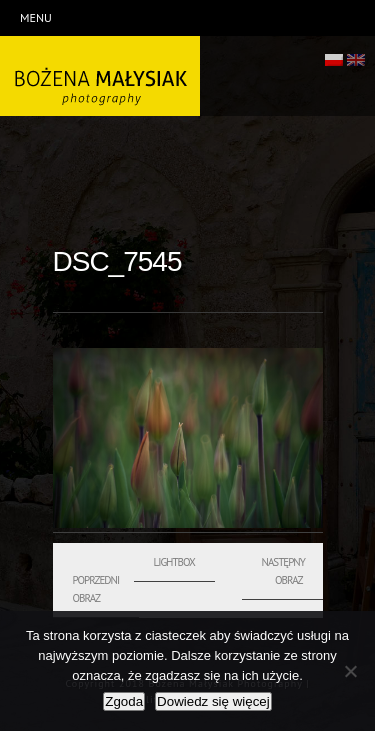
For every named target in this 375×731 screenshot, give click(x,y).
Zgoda (124, 701)
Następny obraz (283, 571)
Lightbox (174, 562)
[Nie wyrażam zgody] (350, 671)
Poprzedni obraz (96, 589)
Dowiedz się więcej (213, 701)
